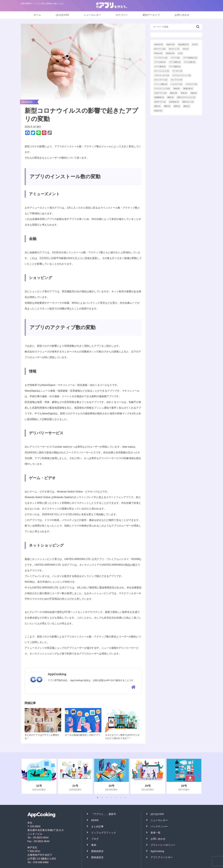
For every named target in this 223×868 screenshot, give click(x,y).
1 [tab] (98, 798)
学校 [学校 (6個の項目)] (184, 93)
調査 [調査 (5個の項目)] (157, 106)
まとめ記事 (97, 826)
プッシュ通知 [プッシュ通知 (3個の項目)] (161, 84)
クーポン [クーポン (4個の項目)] (177, 71)
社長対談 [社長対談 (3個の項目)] (174, 102)
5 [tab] (116, 798)
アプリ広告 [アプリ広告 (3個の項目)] (160, 62)
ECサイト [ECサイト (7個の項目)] (174, 49)
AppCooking (157, 851)
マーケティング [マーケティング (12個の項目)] (162, 89)
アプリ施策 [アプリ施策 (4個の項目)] (175, 62)
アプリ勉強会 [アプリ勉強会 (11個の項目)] (190, 58)
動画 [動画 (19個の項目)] (174, 93)
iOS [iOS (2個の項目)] (186, 49)
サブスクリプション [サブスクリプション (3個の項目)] (182, 75)
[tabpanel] (39, 776)
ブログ (95, 839)
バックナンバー (159, 826)
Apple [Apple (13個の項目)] (171, 44)
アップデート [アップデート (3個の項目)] (161, 58)
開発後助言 (97, 857)
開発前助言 (97, 851)
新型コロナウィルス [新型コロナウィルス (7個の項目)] (186, 97)
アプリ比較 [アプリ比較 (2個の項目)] (190, 62)
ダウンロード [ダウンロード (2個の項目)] (161, 80)
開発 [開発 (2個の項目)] (187, 106)
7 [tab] (125, 798)
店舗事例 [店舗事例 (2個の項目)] (159, 97)
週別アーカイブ (151, 15)
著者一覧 (155, 833)
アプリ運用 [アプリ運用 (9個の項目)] (160, 67)
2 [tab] (102, 798)
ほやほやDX (62, 15)
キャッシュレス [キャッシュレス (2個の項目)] (162, 71)
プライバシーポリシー (163, 845)
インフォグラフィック (104, 833)
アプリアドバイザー (162, 857)
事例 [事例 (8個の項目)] (177, 89)
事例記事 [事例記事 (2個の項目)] (188, 89)
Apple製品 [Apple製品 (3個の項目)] (183, 44)
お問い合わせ (182, 15)
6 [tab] (121, 798)
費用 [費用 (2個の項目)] (167, 106)
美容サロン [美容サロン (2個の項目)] (188, 102)
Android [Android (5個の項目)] (159, 44)
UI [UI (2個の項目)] (180, 53)
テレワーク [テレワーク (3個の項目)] (177, 80)
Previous (23, 776)
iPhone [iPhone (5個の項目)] (158, 53)
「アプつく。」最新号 (104, 814)
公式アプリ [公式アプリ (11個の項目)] (160, 93)
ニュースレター (92, 15)
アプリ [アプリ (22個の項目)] (175, 58)
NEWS (95, 820)
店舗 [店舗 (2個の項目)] (194, 93)
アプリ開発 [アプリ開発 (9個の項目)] (175, 67)
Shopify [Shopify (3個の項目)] (170, 53)
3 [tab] (107, 798)
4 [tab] (111, 798)
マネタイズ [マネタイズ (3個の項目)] (191, 84)
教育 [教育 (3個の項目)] (171, 97)
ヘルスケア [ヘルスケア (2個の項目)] (177, 84)
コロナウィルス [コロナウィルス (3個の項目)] (162, 75)
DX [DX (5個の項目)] (195, 44)
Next (199, 776)
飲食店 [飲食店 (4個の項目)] (158, 111)
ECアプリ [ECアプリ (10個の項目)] (160, 49)
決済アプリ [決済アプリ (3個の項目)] (160, 102)
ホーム (37, 15)
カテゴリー (122, 15)
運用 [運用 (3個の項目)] (177, 106)
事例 (94, 845)
